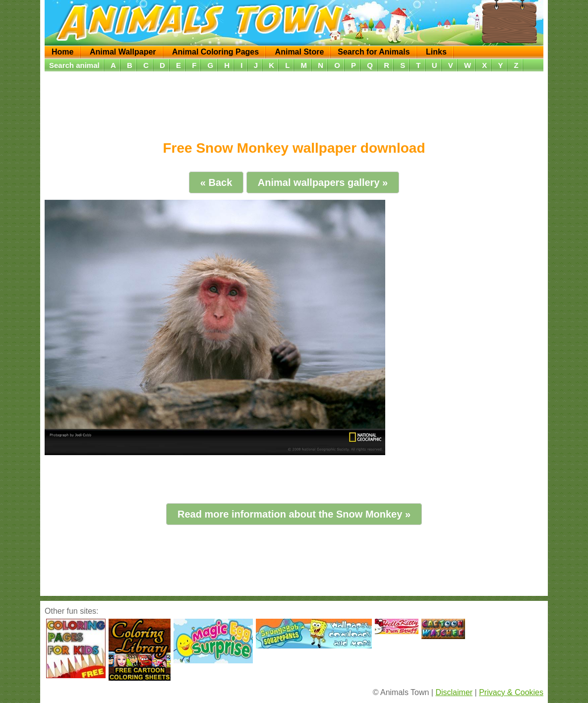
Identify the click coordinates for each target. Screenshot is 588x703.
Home (62, 52)
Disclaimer (454, 692)
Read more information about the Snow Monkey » (294, 514)
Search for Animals (374, 52)
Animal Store (300, 52)
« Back (216, 182)
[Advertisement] (294, 103)
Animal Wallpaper (123, 52)
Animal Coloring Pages (215, 52)
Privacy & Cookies (511, 692)
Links (436, 52)
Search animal (74, 65)
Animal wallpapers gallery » (323, 182)
